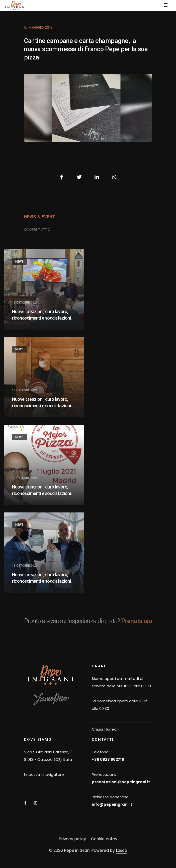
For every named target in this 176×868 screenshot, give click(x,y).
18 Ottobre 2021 (25, 303)
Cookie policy (104, 839)
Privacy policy (72, 839)
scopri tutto (37, 230)
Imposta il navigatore (44, 774)
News (19, 262)
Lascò (121, 850)
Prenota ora (137, 621)
